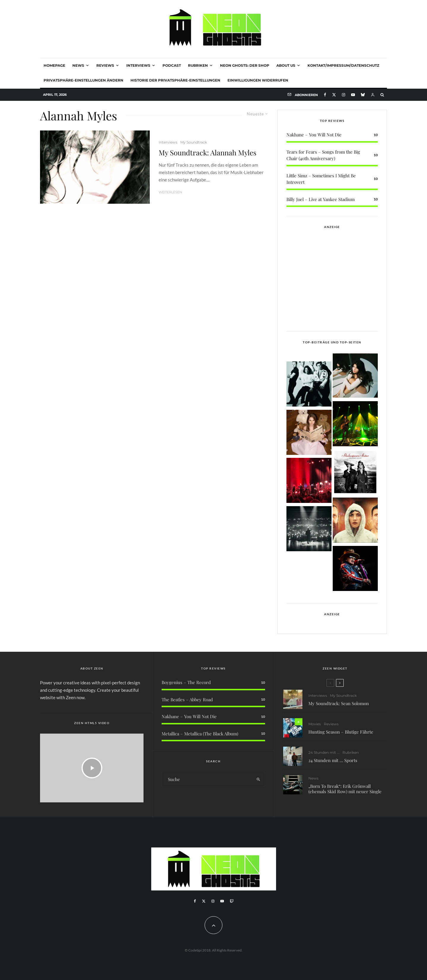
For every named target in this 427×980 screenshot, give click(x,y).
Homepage (54, 65)
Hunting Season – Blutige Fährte (341, 733)
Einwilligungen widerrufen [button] (258, 80)
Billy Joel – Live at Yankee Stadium (321, 199)
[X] (334, 95)
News (78, 65)
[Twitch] (232, 901)
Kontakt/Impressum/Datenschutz (343, 65)
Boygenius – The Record (186, 682)
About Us (286, 65)
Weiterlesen (170, 192)
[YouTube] (353, 95)
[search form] (207, 779)
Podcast (172, 65)
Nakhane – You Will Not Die (314, 135)
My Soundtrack (194, 142)
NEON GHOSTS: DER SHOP (245, 65)
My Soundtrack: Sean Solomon (339, 704)
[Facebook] (325, 95)
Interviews (138, 65)
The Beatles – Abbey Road (187, 699)
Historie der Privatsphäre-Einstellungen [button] (175, 80)
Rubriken (198, 65)
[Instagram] (344, 95)
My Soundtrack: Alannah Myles (208, 153)
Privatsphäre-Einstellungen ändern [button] (83, 80)
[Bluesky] (363, 95)
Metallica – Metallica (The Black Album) (200, 734)
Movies (315, 725)
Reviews (105, 65)
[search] (258, 779)
